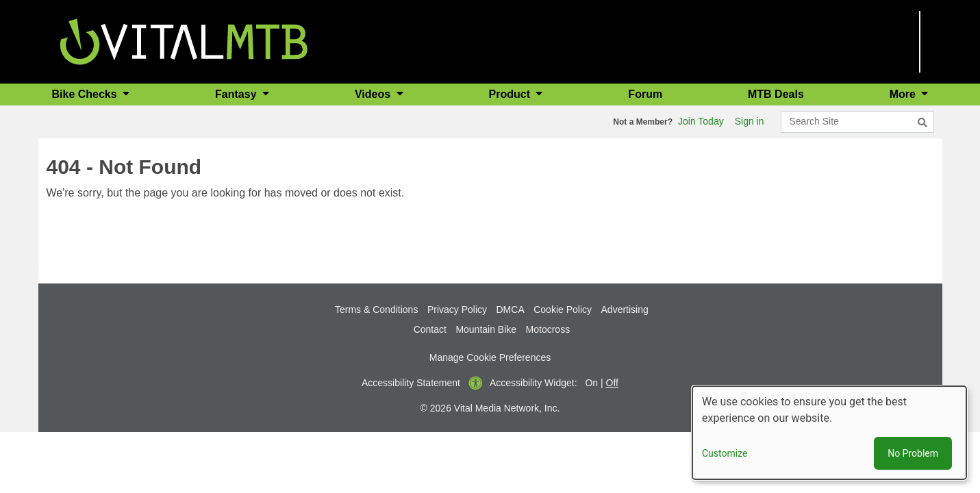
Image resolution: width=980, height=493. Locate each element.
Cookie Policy (563, 309)
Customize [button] (725, 453)
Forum (645, 94)
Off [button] (612, 383)
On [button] (591, 383)
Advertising (625, 309)
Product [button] (511, 94)
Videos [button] (374, 94)
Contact (430, 329)
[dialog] (829, 433)
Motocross (548, 329)
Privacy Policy (457, 309)
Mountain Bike (486, 329)
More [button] (904, 94)
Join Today (701, 121)
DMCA (511, 309)
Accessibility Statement (411, 383)
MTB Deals (776, 94)
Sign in (750, 121)
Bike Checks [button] (86, 94)
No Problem (913, 453)
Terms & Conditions (376, 309)
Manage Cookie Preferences (490, 357)
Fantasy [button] (237, 94)
